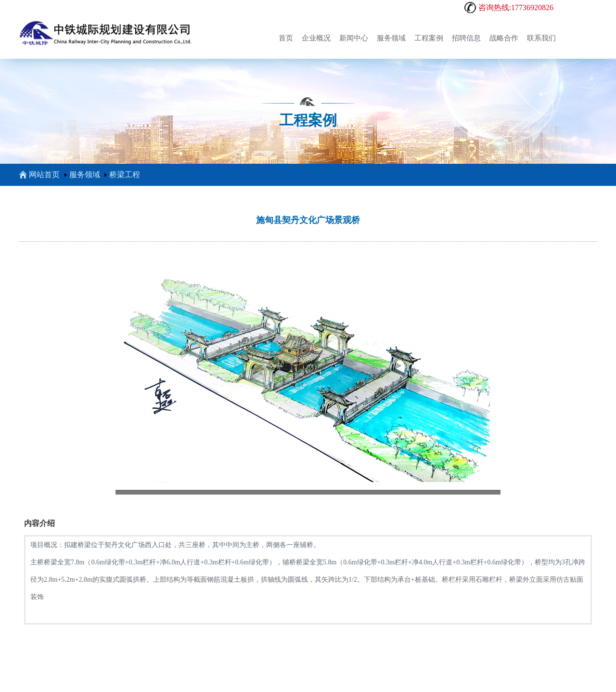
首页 (286, 38)
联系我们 (541, 38)
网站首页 (39, 175)
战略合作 (504, 38)
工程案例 (429, 38)
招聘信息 (466, 38)
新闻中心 (354, 38)
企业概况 (316, 38)
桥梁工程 (125, 175)
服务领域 (391, 38)
